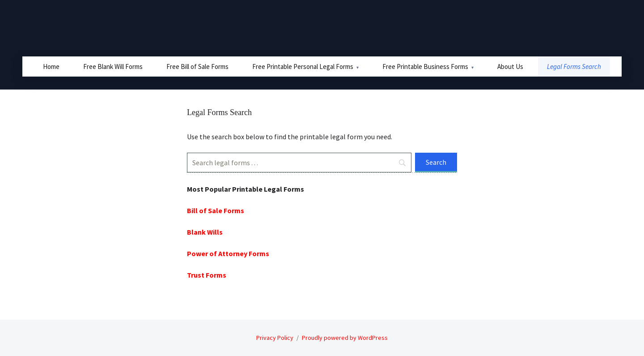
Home (51, 66)
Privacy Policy (275, 338)
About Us (510, 66)
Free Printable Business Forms (425, 66)
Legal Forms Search (574, 66)
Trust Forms (207, 275)
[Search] (299, 163)
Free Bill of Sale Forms (197, 66)
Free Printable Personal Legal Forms (303, 66)
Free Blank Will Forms (113, 66)
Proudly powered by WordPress (345, 338)
